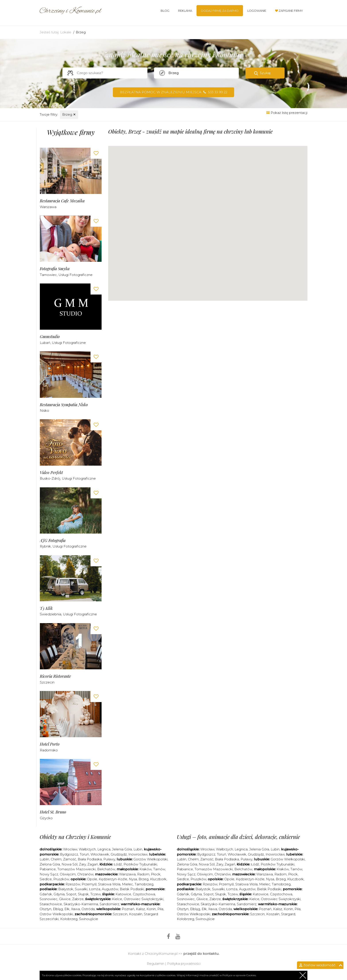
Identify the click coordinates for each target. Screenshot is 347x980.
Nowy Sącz (49, 874)
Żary (82, 864)
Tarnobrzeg (144, 884)
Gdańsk (46, 894)
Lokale (66, 32)
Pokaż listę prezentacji (287, 113)
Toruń (84, 854)
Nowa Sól (69, 864)
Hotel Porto (50, 744)
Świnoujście (89, 919)
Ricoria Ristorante (55, 676)
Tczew (95, 894)
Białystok (66, 889)
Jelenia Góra (122, 849)
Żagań (93, 864)
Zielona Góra (50, 864)
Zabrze (78, 899)
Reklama (185, 11)
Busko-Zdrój (50, 478)
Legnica (104, 849)
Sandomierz (109, 904)
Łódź (118, 864)
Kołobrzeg (69, 919)
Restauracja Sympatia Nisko (64, 405)
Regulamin (155, 964)
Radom (143, 874)
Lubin (138, 849)
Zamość (70, 859)
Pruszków (61, 879)
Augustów (110, 889)
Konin (151, 909)
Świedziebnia (51, 614)
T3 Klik (46, 608)
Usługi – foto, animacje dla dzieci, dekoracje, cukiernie (238, 837)
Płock (156, 874)
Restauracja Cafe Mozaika (62, 201)
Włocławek (100, 854)
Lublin (44, 859)
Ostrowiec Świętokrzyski (144, 899)
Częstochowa (144, 894)
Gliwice (65, 899)
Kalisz (140, 909)
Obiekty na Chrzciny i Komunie (75, 837)
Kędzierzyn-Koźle (113, 879)
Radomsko (49, 750)
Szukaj (265, 73)
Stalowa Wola (109, 884)
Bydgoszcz (69, 854)
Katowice (123, 894)
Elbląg (58, 909)
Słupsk (83, 894)
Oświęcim (68, 874)
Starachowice (51, 904)
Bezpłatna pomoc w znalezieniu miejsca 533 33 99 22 (173, 92)
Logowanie (257, 11)
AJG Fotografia (53, 541)
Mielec (127, 884)
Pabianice (48, 869)
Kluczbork (158, 879)
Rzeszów (73, 884)
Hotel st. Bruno (53, 812)
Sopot (71, 894)
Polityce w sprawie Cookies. (239, 975)
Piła (160, 909)
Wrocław (70, 849)
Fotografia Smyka (55, 269)
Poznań (128, 909)
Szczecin (47, 682)
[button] (188, 234)
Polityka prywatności (184, 964)
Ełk (67, 909)
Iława (75, 909)
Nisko (44, 411)
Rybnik (45, 546)
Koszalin (136, 914)
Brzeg (81, 32)
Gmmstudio (50, 337)
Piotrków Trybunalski (140, 864)
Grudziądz (119, 854)
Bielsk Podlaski (132, 889)
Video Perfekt (51, 473)
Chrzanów (85, 874)
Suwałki (81, 889)
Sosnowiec (49, 899)
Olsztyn (45, 909)
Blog (165, 11)
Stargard (288, 914)
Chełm (56, 859)
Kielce (117, 899)
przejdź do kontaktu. (201, 954)
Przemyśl (89, 884)
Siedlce (46, 879)
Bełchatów (106, 869)
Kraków (146, 869)
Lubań (45, 343)
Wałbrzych (87, 849)
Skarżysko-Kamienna (81, 904)
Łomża (95, 889)
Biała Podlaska (90, 859)
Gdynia (59, 894)
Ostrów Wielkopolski (56, 914)
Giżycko (46, 818)
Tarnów (159, 869)
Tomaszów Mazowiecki (76, 869)
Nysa (133, 879)
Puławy (109, 859)
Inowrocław (138, 854)
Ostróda (88, 909)
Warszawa (48, 207)
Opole (92, 879)
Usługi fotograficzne (75, 275)
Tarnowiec (48, 275)
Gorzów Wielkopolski (150, 859)
